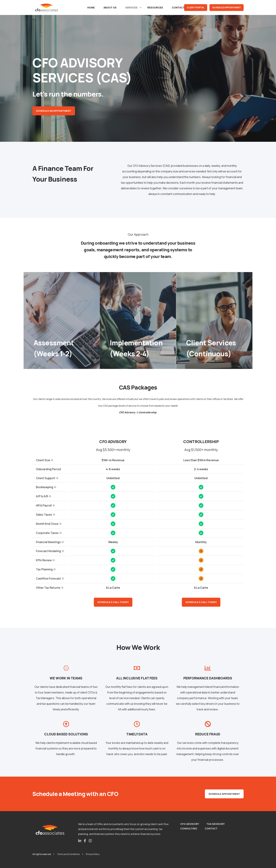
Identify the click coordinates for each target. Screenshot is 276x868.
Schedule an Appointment (54, 111)
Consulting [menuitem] (189, 829)
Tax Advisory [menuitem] (216, 824)
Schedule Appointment (227, 7)
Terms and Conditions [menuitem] (68, 854)
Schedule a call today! (113, 602)
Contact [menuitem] (211, 829)
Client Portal (196, 7)
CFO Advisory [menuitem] (190, 824)
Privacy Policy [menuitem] (93, 854)
